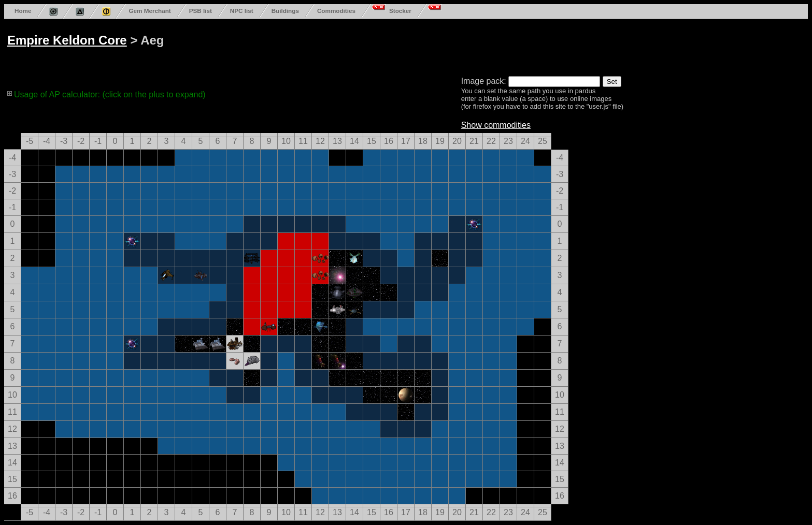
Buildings (285, 11)
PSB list (201, 11)
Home (23, 11)
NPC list (242, 11)
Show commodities (496, 125)
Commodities (336, 11)
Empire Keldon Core (67, 40)
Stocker (400, 11)
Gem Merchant (149, 11)
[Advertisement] (400, 46)
